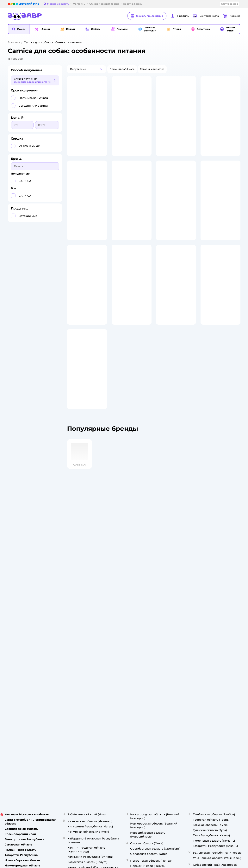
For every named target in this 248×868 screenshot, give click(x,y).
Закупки (118, 624)
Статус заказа (229, 4)
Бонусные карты (166, 605)
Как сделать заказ (81, 610)
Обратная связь (80, 654)
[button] (19, 29)
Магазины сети (165, 654)
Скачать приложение (147, 16)
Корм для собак (208, 624)
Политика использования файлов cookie (86, 638)
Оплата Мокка (164, 626)
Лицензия (76, 605)
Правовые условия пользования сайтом (57, 674)
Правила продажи (81, 624)
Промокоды (163, 635)
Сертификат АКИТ (81, 644)
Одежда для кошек (210, 615)
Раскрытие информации (128, 610)
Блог (158, 649)
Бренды (160, 640)
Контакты (119, 643)
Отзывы (160, 644)
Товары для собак (209, 619)
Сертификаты (79, 649)
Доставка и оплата (82, 615)
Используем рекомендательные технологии (36, 678)
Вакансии (119, 638)
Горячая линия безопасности (131, 633)
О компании (120, 605)
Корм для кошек (208, 610)
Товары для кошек (209, 605)
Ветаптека (204, 633)
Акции (159, 630)
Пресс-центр (121, 619)
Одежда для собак (209, 629)
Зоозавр (14, 42)
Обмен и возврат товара (85, 619)
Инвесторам (120, 615)
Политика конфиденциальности (84, 630)
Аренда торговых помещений (131, 629)
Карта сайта (78, 658)
